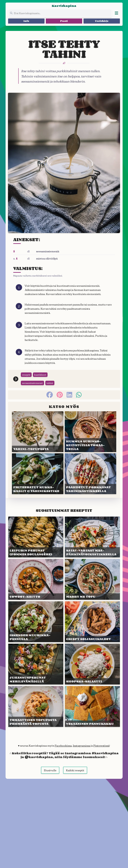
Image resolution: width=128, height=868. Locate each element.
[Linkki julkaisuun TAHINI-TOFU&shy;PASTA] (38, 432)
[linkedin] (69, 395)
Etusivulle (50, 770)
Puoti (64, 21)
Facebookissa (63, 746)
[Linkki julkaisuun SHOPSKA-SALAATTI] (92, 664)
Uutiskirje (102, 21)
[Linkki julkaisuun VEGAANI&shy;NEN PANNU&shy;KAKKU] (92, 706)
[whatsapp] (79, 395)
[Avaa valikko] (117, 13)
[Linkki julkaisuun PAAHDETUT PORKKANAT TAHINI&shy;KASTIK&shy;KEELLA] (90, 474)
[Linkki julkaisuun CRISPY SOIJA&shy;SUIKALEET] (92, 622)
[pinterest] (60, 395)
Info (26, 21)
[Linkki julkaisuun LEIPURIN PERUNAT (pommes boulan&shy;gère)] (36, 537)
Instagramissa (82, 746)
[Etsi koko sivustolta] (60, 13)
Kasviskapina (64, 6)
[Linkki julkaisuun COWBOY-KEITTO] (36, 579)
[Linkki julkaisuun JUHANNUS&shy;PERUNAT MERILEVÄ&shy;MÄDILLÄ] (36, 664)
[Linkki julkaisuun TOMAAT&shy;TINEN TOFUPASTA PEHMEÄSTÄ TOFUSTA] (36, 706)
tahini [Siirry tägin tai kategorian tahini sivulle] (50, 383)
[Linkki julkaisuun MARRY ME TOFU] (92, 579)
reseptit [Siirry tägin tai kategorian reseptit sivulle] (26, 375)
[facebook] (50, 395)
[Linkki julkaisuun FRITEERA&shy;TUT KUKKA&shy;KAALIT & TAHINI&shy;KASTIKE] (38, 474)
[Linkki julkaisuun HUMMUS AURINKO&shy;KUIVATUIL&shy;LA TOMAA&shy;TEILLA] (90, 432)
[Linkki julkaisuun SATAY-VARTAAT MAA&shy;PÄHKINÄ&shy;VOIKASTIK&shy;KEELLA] (92, 537)
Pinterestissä (101, 746)
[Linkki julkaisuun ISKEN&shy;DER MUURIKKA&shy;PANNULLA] (36, 622)
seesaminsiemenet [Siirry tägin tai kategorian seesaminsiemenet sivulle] (32, 383)
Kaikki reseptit (75, 770)
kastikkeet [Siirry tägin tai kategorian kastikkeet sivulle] (40, 375)
